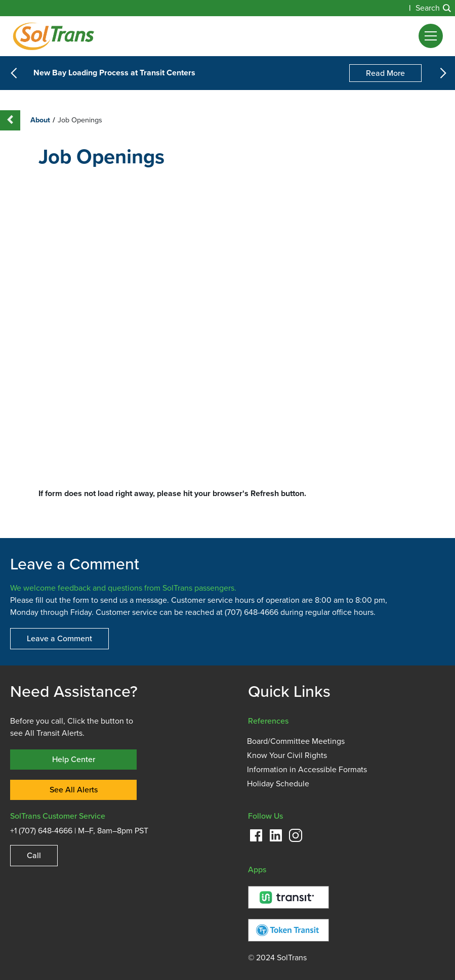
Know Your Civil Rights (287, 755)
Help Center (74, 759)
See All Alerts (74, 790)
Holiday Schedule (278, 784)
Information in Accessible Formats (307, 770)
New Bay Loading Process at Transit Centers (114, 73)
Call (34, 855)
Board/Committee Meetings (296, 741)
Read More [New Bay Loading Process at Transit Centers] (385, 73)
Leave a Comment (59, 638)
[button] (431, 36)
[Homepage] (53, 36)
